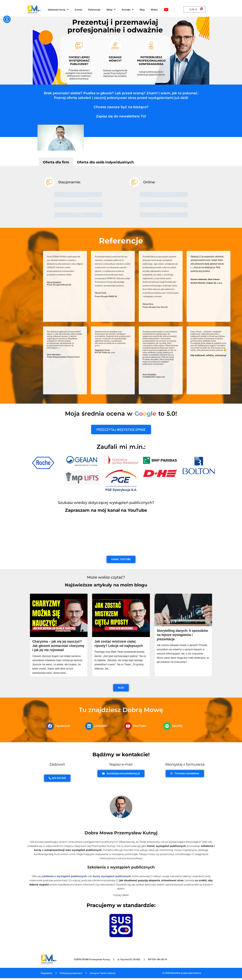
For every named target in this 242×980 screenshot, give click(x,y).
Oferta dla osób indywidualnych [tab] (105, 162)
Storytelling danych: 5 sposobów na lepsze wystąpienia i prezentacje (177, 635)
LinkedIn (101, 726)
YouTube (140, 726)
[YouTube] (166, 10)
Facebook (63, 726)
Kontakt (128, 10)
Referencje (94, 9)
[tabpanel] (121, 197)
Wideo (154, 9)
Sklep (111, 10)
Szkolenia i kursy (58, 10)
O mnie (78, 9)
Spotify (177, 726)
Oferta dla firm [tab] (56, 162)
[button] (61, 138)
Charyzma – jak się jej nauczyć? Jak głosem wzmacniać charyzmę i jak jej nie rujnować (58, 646)
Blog (142, 9)
